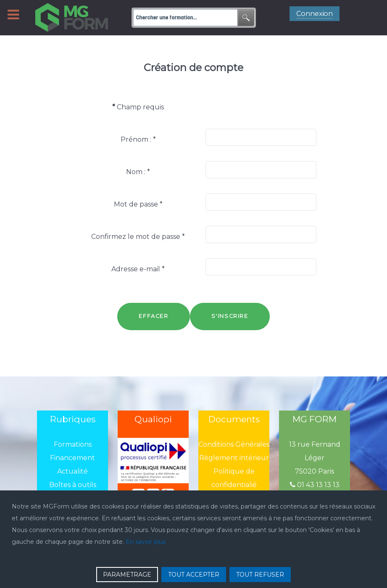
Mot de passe (138, 204)
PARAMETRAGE (127, 575)
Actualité (72, 471)
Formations (73, 444)
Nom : (138, 172)
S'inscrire (230, 316)
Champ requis (138, 107)
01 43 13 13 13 (315, 485)
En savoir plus (146, 542)
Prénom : (138, 139)
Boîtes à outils (73, 485)
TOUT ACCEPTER (194, 575)
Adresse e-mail (138, 269)
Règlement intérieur (234, 458)
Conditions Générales (234, 444)
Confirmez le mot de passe (138, 237)
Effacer (153, 316)
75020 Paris (315, 471)
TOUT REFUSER (260, 575)
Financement (72, 458)
